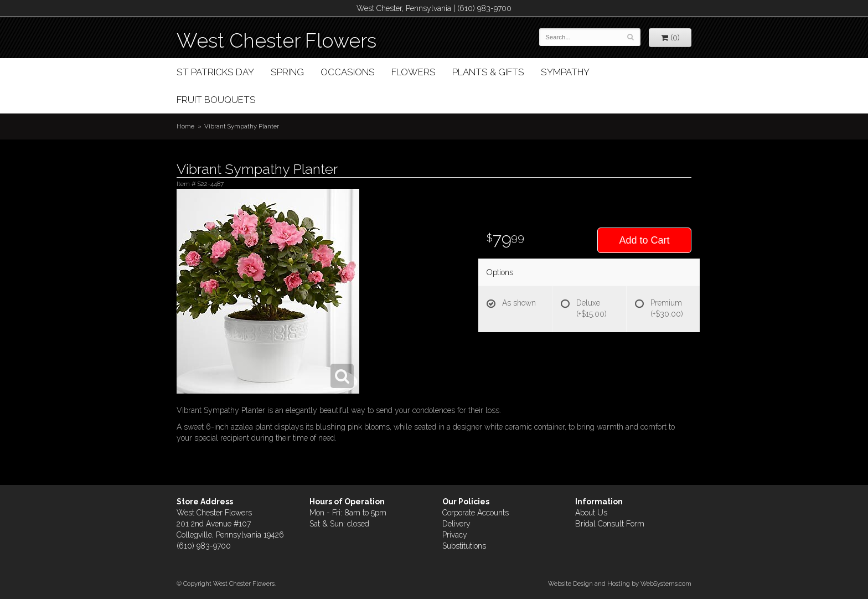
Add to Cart (644, 240)
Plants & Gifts (488, 72)
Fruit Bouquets (216, 100)
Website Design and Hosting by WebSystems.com (620, 583)
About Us (591, 513)
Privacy (455, 535)
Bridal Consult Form (610, 524)
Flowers (414, 72)
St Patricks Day (215, 72)
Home (185, 126)
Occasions (348, 72)
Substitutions (464, 546)
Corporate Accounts (476, 513)
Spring (287, 72)
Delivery (456, 524)
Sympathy (565, 72)
